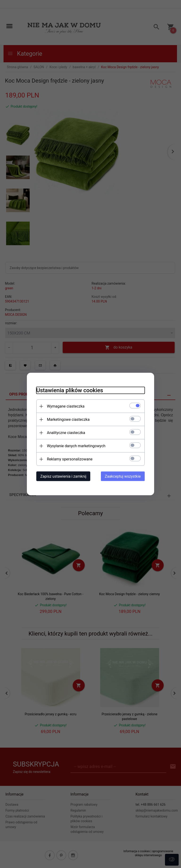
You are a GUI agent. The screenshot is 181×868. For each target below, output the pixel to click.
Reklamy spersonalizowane (70, 459)
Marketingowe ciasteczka (68, 419)
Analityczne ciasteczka (66, 433)
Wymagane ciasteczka (66, 406)
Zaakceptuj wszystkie (123, 476)
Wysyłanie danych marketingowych (76, 446)
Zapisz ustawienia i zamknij (63, 476)
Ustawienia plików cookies (70, 390)
